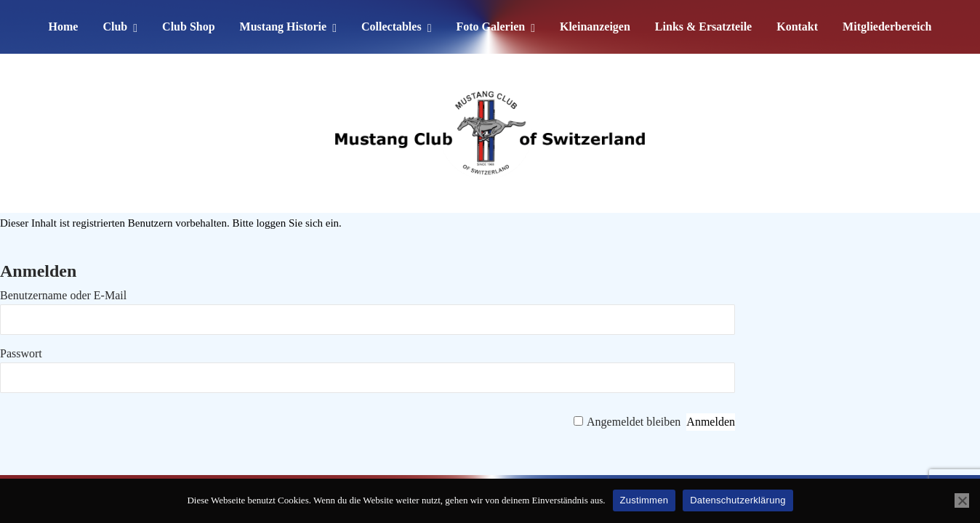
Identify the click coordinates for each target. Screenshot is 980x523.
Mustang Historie (284, 27)
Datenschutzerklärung (738, 500)
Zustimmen (644, 500)
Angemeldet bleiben (634, 422)
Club (115, 27)
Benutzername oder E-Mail (63, 295)
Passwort (21, 353)
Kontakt (797, 27)
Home (64, 27)
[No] (962, 500)
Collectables (391, 27)
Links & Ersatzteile (703, 27)
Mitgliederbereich (887, 27)
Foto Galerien (490, 27)
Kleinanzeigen (595, 27)
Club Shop (189, 27)
